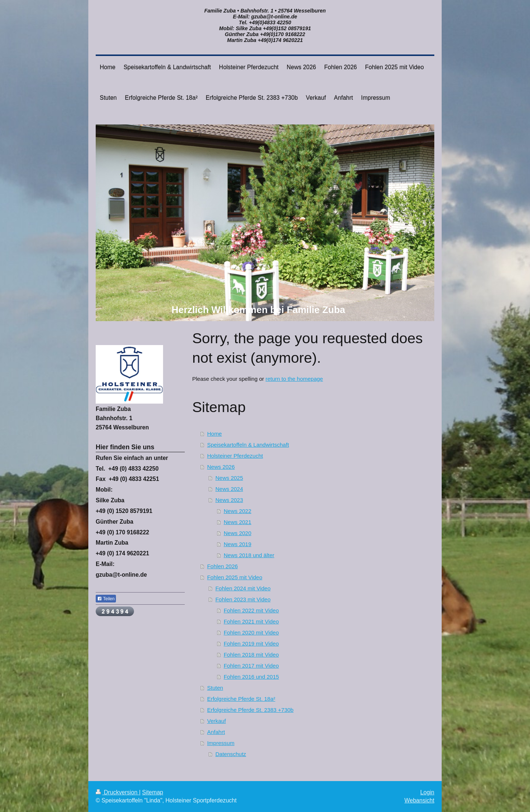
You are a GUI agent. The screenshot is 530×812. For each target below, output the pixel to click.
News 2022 (238, 511)
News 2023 (229, 500)
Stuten (215, 688)
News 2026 (221, 467)
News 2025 (229, 478)
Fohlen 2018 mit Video (251, 655)
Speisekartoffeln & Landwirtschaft (248, 445)
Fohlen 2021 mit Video (251, 621)
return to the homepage (294, 379)
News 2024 (229, 489)
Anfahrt (216, 732)
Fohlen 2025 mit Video (235, 577)
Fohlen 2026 (222, 566)
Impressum (221, 743)
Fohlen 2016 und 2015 (251, 677)
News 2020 (238, 533)
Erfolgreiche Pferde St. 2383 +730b (250, 710)
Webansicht (419, 800)
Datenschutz (231, 754)
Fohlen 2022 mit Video (251, 610)
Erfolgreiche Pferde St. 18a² (241, 699)
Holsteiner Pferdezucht (235, 456)
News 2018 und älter (249, 555)
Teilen (106, 599)
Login (427, 792)
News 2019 (238, 544)
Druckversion (117, 792)
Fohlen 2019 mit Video (251, 644)
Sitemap (153, 792)
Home (215, 434)
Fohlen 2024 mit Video (243, 588)
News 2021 (238, 522)
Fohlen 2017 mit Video (251, 666)
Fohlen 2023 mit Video (243, 599)
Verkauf (217, 721)
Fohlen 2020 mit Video (251, 632)
